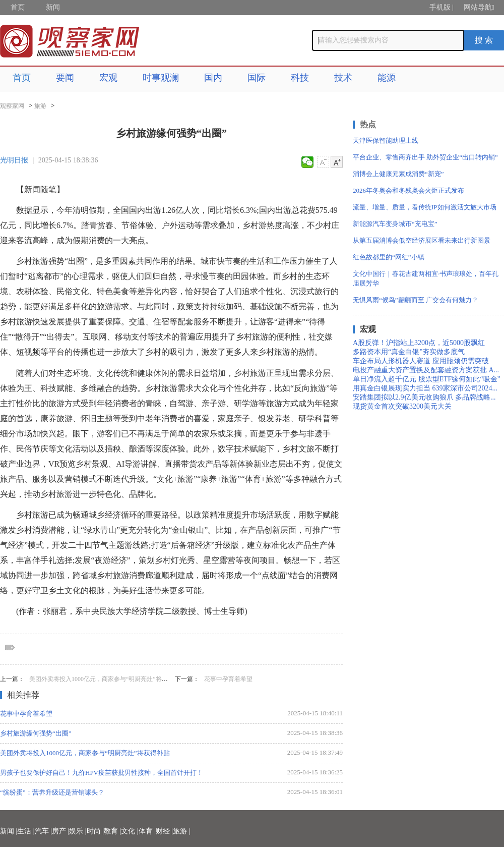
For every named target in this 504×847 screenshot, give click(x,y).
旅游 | (181, 831)
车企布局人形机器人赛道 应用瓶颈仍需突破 (421, 361)
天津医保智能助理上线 (386, 140)
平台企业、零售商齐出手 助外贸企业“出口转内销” (425, 157)
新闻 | (9, 831)
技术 (343, 78)
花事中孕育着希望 (228, 679)
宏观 (108, 78)
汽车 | (43, 831)
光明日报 (14, 160)
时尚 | (95, 831)
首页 (18, 7)
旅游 (40, 106)
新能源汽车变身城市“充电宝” (395, 224)
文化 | (130, 831)
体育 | (147, 831)
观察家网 (12, 106)
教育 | (112, 831)
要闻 (65, 78)
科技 (300, 78)
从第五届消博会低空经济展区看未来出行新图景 (422, 240)
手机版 (440, 7)
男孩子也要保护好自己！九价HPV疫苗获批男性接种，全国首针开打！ (102, 773)
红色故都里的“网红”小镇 (389, 257)
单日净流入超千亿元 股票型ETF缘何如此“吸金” (427, 379)
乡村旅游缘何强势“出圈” (36, 733)
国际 (257, 78)
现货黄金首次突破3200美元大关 (402, 406)
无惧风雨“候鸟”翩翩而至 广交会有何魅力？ (416, 300)
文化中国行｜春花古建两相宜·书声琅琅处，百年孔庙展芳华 (426, 278)
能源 (387, 78)
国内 (213, 78)
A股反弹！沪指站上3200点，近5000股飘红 (419, 343)
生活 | (26, 831)
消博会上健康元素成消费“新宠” (398, 174)
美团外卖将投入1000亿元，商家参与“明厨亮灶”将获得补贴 (108, 679)
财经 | (164, 831)
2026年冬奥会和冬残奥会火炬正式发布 (408, 190)
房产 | (60, 831)
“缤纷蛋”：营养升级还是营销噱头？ (52, 792)
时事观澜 (161, 78)
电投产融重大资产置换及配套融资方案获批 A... (426, 370)
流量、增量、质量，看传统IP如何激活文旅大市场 (425, 207)
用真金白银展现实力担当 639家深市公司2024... (425, 388)
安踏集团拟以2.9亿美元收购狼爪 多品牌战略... (424, 397)
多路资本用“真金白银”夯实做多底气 (409, 352)
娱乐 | (78, 831)
